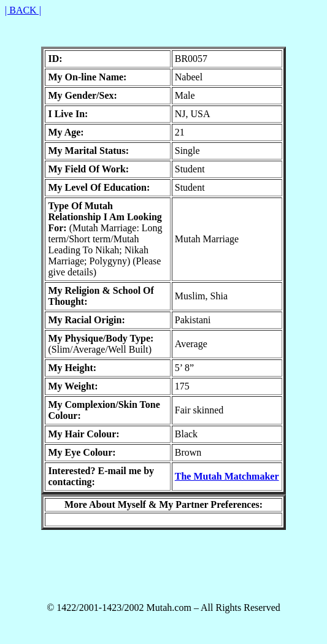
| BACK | (23, 10)
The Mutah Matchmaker (227, 476)
